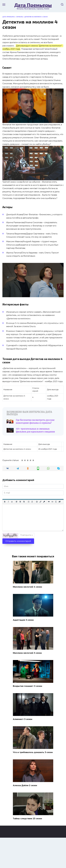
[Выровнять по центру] (20, 502)
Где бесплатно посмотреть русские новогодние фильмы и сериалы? (35, 421)
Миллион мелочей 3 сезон (27, 653)
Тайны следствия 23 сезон (27, 818)
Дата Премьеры (33, 5)
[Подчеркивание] (12, 502)
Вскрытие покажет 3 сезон (28, 686)
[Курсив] (8, 502)
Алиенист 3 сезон (23, 719)
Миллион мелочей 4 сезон (27, 587)
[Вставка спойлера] (56, 502)
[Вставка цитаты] (49, 502)
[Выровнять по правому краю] (24, 502)
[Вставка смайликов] (37, 502)
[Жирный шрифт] (5, 502)
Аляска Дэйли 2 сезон (25, 785)
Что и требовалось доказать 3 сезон (33, 752)
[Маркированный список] (29, 502)
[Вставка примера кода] (52, 502)
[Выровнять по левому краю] (17, 502)
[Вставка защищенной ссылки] (44, 502)
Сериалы (19, 17)
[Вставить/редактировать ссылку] (40, 502)
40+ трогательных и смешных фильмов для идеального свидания (35, 430)
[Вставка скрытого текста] (60, 502)
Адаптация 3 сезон (23, 620)
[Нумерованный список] (32, 502)
